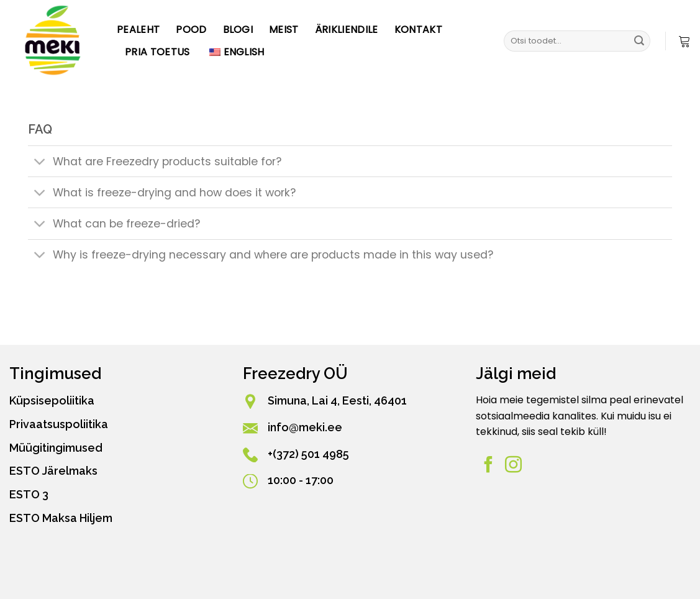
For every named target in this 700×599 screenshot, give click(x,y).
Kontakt (418, 30)
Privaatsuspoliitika (59, 424)
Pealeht (138, 30)
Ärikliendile (347, 30)
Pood (191, 30)
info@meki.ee (305, 427)
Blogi (238, 30)
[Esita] (639, 41)
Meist (284, 30)
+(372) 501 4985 (308, 454)
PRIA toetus (157, 52)
